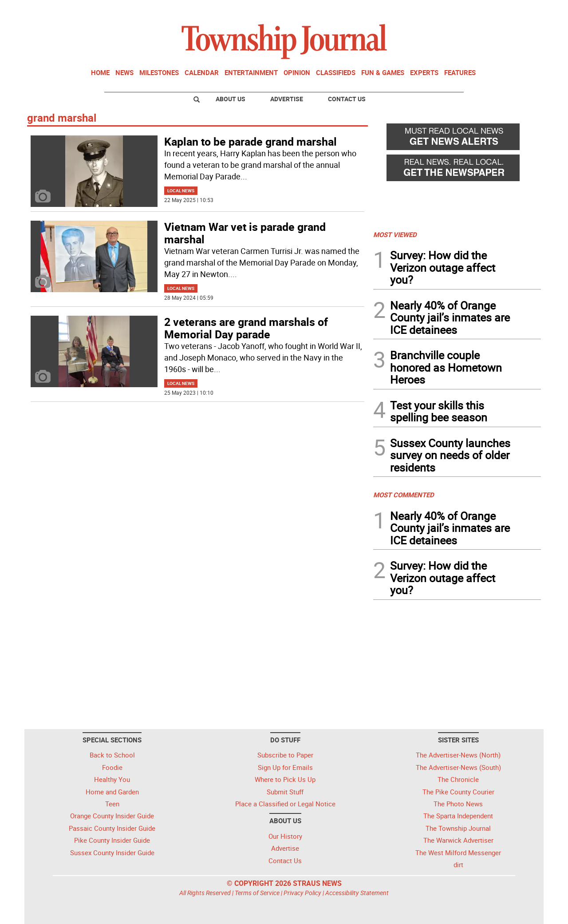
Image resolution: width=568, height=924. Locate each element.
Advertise (287, 99)
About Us (231, 99)
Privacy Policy (302, 893)
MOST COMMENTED (404, 495)
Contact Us (347, 99)
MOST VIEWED (395, 234)
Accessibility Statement (357, 893)
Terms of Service (257, 893)
